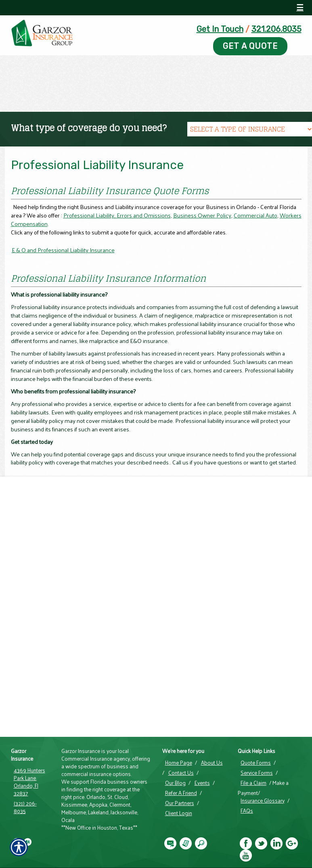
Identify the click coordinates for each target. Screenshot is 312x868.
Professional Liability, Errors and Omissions (117, 215)
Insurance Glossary (263, 801)
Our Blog (175, 783)
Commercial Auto (255, 215)
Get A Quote (250, 46)
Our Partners (180, 803)
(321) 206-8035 (25, 807)
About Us (212, 763)
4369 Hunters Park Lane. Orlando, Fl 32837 (29, 782)
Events (202, 783)
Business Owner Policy (202, 215)
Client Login (179, 813)
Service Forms (257, 773)
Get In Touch (220, 29)
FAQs (247, 811)
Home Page (179, 763)
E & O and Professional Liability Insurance (63, 250)
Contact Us (181, 773)
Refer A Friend (181, 793)
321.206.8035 (276, 29)
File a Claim (253, 783)
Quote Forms (256, 763)
